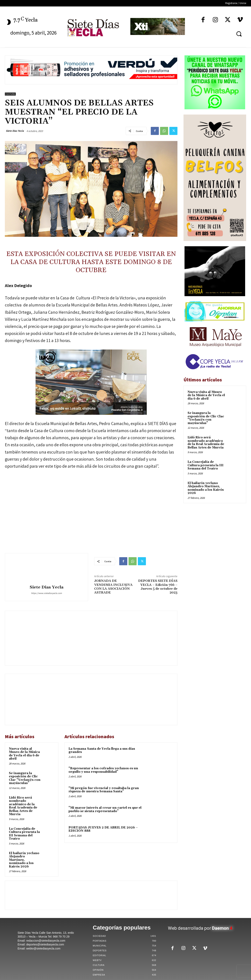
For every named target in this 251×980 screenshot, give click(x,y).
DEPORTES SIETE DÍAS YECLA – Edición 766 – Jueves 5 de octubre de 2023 (158, 587)
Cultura (10, 94)
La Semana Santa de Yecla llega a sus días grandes (102, 751)
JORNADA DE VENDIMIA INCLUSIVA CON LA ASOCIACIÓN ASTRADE (113, 587)
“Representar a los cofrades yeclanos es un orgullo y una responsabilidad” (103, 770)
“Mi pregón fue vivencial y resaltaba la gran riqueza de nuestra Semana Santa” (104, 790)
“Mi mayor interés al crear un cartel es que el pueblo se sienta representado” (105, 809)
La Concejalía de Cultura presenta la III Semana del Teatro (24, 834)
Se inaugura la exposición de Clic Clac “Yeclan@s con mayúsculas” (25, 778)
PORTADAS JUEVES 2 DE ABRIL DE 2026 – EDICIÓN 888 (103, 829)
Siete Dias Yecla (15, 131)
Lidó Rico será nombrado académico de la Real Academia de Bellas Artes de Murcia (23, 806)
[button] (239, 34)
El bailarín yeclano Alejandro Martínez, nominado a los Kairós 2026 (24, 860)
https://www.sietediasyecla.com (46, 593)
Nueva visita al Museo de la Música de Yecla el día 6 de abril (24, 754)
